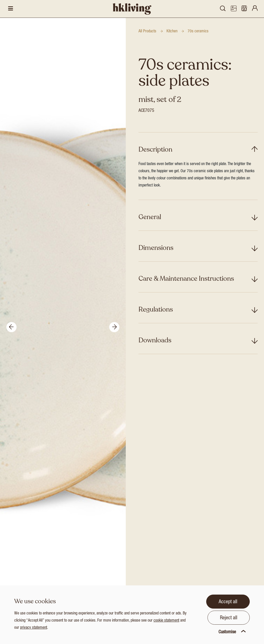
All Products (147, 32)
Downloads (155, 340)
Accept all (228, 602)
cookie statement (166, 621)
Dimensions (156, 248)
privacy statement (34, 628)
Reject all (229, 618)
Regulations (156, 309)
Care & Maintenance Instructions (186, 279)
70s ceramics (198, 32)
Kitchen (172, 32)
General (150, 217)
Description (155, 149)
